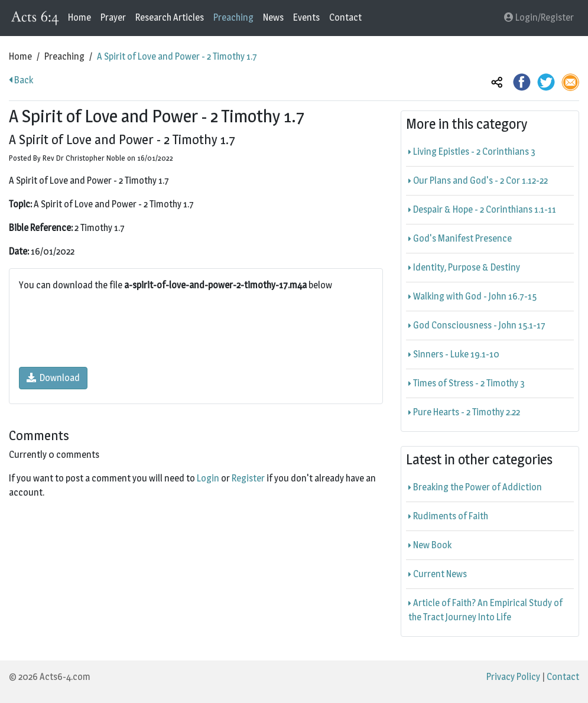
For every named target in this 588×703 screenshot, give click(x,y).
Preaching (233, 17)
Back (21, 80)
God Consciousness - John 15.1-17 (477, 325)
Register (248, 478)
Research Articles (170, 17)
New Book (430, 545)
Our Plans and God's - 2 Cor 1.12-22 (478, 180)
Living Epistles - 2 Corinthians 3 (472, 152)
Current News (438, 574)
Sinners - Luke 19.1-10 (454, 354)
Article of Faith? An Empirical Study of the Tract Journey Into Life (485, 610)
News (273, 17)
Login (208, 478)
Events (306, 17)
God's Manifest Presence (460, 238)
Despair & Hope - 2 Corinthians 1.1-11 (482, 209)
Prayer (113, 17)
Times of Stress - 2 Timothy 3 (467, 383)
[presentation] (109, 330)
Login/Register (539, 17)
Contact (345, 17)
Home (79, 17)
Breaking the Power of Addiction (475, 487)
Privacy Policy (513, 677)
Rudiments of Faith (448, 516)
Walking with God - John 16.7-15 (472, 296)
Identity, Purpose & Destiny (464, 267)
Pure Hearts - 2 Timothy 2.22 (464, 412)
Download (53, 378)
